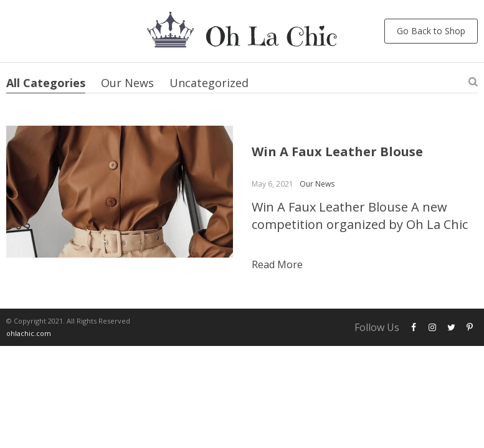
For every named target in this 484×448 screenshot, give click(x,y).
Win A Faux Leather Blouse (337, 152)
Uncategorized (209, 83)
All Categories (46, 83)
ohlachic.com (29, 333)
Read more (277, 264)
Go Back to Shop (431, 31)
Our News (127, 83)
